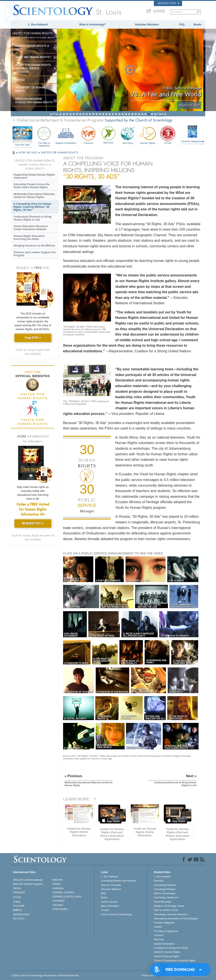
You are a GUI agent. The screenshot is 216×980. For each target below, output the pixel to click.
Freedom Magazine (192, 143)
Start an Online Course (166, 910)
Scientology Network (165, 885)
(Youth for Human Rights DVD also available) (33, 352)
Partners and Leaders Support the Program (35, 254)
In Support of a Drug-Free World (171, 948)
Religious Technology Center (169, 906)
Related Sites (169, 3)
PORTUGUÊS (60, 909)
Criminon (88, 135)
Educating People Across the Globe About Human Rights (32, 186)
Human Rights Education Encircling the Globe (29, 238)
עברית (17, 897)
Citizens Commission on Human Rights (175, 960)
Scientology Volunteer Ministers (170, 914)
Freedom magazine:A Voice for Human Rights (34, 101)
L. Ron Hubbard (38, 25)
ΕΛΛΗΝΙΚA (59, 901)
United (20, 80)
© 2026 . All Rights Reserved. (45, 975)
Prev (56, 114)
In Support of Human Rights (30, 89)
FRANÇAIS (19, 892)
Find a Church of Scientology (116, 914)
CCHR (168, 135)
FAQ (182, 25)
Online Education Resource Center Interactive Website (31, 228)
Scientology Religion (165, 889)
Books (198, 25)
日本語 (17, 902)
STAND (158, 927)
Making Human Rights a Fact (32, 48)
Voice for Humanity (111, 885)
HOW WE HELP (28, 152)
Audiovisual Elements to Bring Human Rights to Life (33, 218)
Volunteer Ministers (147, 25)
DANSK (17, 888)
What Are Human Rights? (33, 57)
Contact (105, 910)
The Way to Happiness (44, 136)
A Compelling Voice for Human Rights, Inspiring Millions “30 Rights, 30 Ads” (33, 207)
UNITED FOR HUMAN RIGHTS (59, 152)
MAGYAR (58, 880)
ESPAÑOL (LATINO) (63, 892)
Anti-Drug (128, 135)
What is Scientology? (92, 25)
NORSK (57, 884)
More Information (110, 906)
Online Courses (109, 902)
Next (160, 114)
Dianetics (159, 881)
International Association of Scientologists (176, 918)
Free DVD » (33, 338)
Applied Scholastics (66, 135)
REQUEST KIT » (33, 523)
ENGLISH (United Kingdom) (28, 884)
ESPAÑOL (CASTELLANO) (67, 897)
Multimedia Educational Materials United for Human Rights (34, 196)
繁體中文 (18, 910)
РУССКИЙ (19, 906)
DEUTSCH (19, 918)
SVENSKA (58, 888)
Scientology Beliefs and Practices (119, 881)
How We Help (23, 145)
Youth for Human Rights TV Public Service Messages (33, 68)
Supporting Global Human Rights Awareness (34, 176)
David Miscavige (162, 902)
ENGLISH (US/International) (28, 880)
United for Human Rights (167, 952)
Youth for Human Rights (166, 956)
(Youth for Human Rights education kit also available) (33, 537)
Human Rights (148, 135)
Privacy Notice (149, 975)
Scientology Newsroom (166, 897)
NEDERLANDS (21, 914)
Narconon (109, 135)
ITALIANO (58, 905)
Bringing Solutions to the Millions (34, 246)
